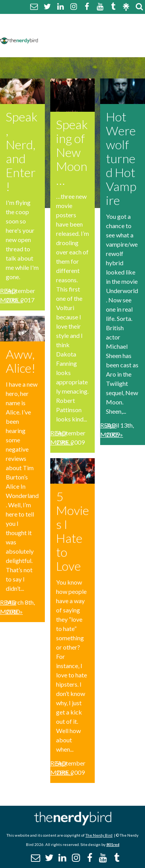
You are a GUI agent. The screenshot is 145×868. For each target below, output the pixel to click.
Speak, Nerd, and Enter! (22, 151)
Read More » (11, 295)
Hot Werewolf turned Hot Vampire (121, 158)
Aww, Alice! (21, 361)
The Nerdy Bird (99, 835)
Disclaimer (115, 30)
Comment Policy (67, 30)
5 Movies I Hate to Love (72, 531)
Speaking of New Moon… (72, 152)
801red (113, 844)
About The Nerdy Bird (75, 21)
